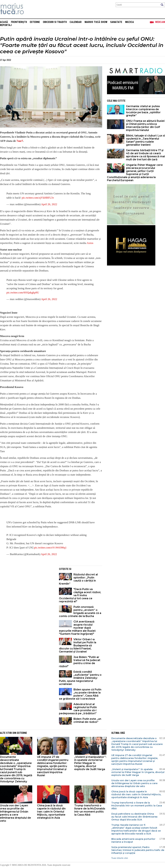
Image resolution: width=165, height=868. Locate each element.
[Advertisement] (27, 588)
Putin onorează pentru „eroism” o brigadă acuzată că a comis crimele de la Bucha (80, 612)
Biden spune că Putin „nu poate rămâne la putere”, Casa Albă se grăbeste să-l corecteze (80, 694)
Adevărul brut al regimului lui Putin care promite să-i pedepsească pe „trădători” (78, 709)
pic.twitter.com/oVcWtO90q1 (50, 548)
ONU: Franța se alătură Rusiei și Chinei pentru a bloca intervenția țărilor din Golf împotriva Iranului (145, 125)
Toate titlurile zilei (120, 858)
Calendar (76, 22)
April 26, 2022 (49, 204)
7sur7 (20, 141)
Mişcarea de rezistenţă (29, 9)
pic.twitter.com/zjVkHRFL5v (38, 198)
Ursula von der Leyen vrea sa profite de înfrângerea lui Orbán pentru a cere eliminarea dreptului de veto (15, 813)
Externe (35, 22)
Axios (90, 243)
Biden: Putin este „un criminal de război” (87, 720)
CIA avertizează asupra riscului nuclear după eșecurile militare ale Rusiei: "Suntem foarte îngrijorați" (77, 628)
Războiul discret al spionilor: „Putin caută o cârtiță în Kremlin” (78, 579)
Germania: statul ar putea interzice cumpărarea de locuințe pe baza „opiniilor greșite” (143, 111)
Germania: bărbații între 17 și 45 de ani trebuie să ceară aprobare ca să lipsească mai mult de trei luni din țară (145, 155)
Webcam (160, 22)
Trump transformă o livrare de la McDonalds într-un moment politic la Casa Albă (90, 810)
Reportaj (6, 25)
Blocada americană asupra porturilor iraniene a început (133, 840)
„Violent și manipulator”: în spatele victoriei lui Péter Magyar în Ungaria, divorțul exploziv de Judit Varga (90, 763)
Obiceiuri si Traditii (55, 22)
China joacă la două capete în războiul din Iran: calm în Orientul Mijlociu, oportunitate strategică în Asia (51, 812)
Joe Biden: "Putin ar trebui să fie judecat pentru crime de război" (80, 662)
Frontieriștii (19, 22)
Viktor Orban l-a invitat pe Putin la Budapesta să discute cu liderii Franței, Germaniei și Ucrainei (78, 645)
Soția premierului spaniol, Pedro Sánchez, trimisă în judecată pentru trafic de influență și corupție (138, 850)
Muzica (130, 22)
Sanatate (116, 22)
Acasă (4, 22)
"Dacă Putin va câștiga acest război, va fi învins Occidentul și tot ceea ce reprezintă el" (80, 595)
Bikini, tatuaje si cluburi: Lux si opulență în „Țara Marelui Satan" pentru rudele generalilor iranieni (146, 140)
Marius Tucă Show (96, 22)
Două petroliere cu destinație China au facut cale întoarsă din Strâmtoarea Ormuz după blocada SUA (134, 817)
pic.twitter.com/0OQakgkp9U (23, 293)
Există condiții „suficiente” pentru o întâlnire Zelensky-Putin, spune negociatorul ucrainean (80, 678)
